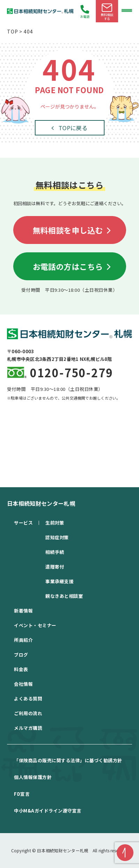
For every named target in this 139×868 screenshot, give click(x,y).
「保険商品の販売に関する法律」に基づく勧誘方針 (68, 760)
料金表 (21, 669)
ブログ (21, 655)
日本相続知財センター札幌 (41, 503)
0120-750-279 (72, 372)
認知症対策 (57, 537)
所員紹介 (23, 640)
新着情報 (23, 611)
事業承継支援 (59, 581)
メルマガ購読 (28, 728)
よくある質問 (28, 699)
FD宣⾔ (22, 794)
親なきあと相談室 (64, 596)
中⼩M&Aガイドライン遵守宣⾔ (48, 811)
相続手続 (55, 552)
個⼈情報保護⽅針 (33, 777)
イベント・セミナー (35, 625)
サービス (23, 523)
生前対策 (55, 523)
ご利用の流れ (28, 713)
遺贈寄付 (55, 567)
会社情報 (23, 684)
